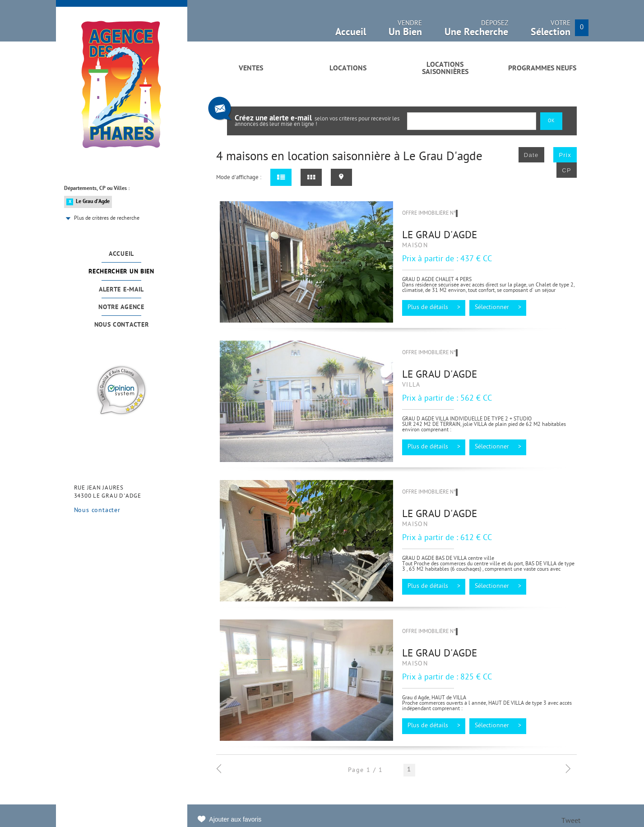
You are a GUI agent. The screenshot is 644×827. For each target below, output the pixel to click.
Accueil (121, 254)
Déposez (476, 31)
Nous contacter (122, 325)
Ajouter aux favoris (235, 819)
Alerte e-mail (121, 290)
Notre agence (121, 307)
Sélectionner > (498, 308)
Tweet (571, 821)
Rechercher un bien (121, 272)
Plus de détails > (434, 308)
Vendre (405, 31)
